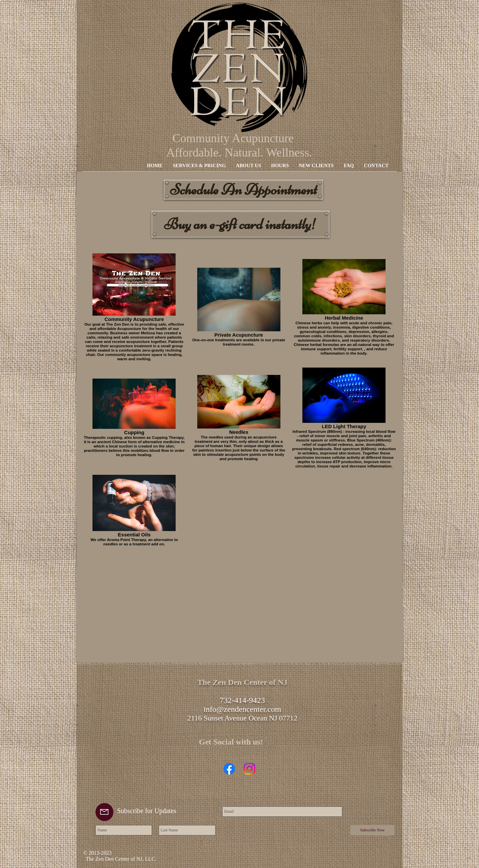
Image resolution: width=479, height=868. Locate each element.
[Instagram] (249, 769)
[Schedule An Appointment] (243, 190)
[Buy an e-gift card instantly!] (240, 224)
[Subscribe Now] (372, 830)
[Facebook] (229, 769)
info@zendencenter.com (242, 709)
